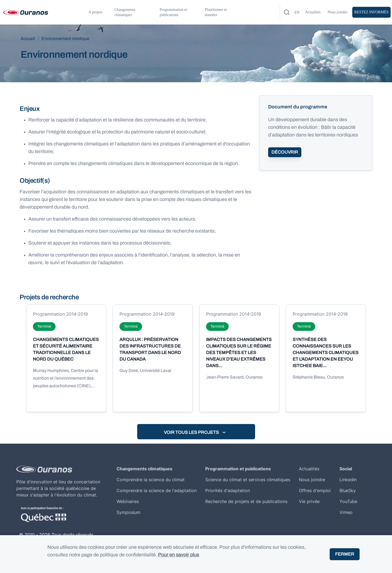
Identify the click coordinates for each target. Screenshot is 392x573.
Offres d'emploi (315, 490)
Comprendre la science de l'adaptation (157, 490)
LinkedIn (348, 480)
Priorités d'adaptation (228, 490)
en (297, 12)
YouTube (348, 501)
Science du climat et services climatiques (248, 480)
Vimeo (346, 512)
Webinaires (128, 501)
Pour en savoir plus (178, 555)
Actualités (313, 12)
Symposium (128, 512)
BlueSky (348, 490)
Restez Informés (372, 12)
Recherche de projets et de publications (246, 501)
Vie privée (309, 501)
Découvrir (285, 152)
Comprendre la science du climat (151, 480)
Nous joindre (337, 12)
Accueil (28, 39)
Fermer (345, 554)
